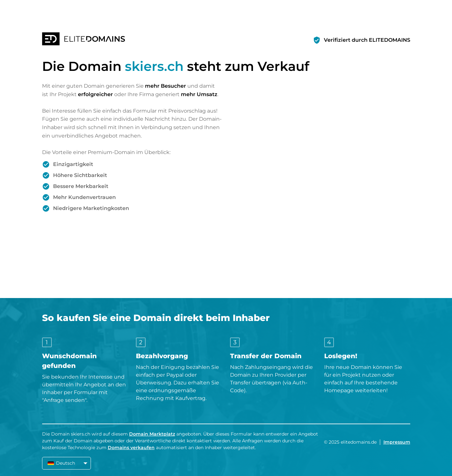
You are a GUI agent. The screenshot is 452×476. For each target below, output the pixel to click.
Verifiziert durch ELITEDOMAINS (367, 40)
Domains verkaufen (131, 448)
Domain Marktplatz (152, 434)
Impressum (397, 442)
